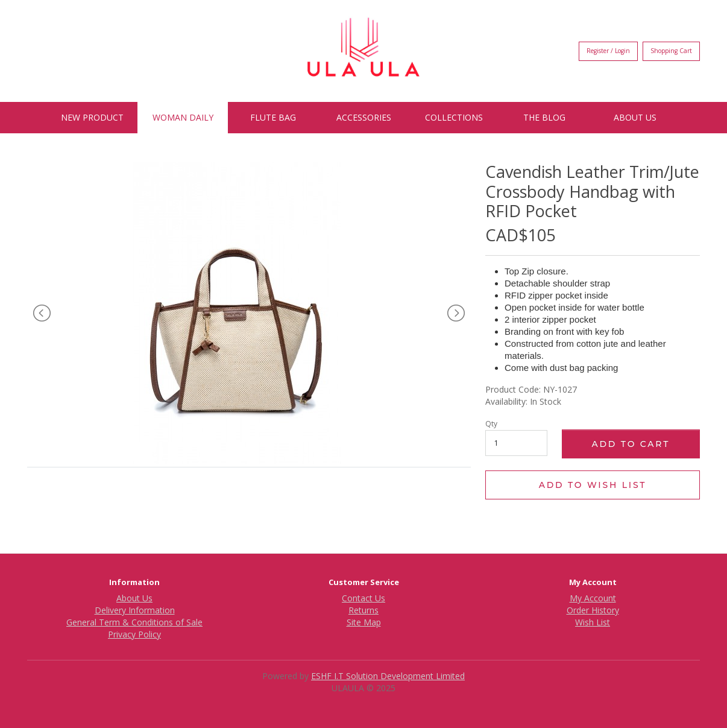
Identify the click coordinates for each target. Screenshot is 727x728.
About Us (635, 117)
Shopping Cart (671, 51)
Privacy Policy (134, 634)
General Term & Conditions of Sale (134, 622)
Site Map (364, 622)
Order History (593, 610)
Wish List (593, 622)
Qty (491, 424)
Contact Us (363, 598)
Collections (454, 117)
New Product (92, 117)
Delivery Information (135, 610)
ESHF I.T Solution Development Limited (388, 676)
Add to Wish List (593, 485)
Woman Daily (183, 117)
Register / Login (608, 51)
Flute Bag (273, 117)
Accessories (364, 117)
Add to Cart (631, 444)
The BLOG (544, 117)
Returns (363, 610)
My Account (593, 598)
